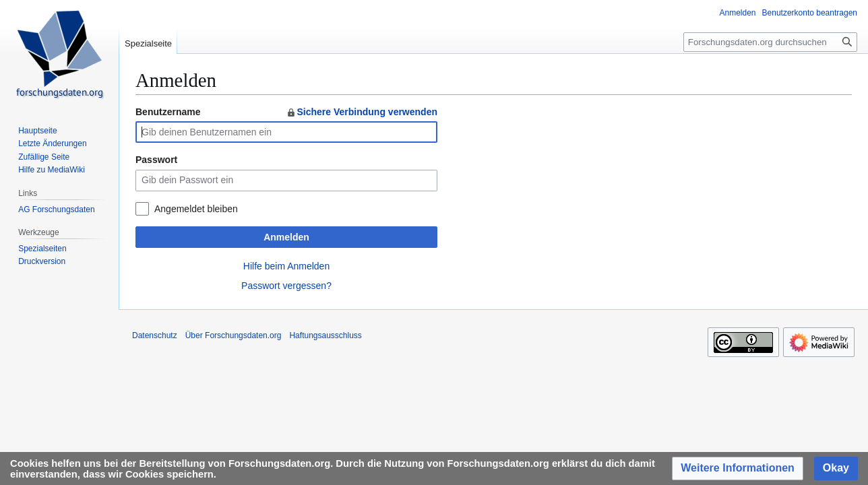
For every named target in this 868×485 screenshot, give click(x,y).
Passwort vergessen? (286, 286)
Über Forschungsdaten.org (234, 335)
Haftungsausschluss (325, 335)
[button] (738, 468)
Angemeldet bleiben (196, 209)
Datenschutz (155, 335)
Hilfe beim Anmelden (286, 266)
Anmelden (286, 237)
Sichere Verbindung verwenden (362, 112)
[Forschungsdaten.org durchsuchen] (770, 42)
